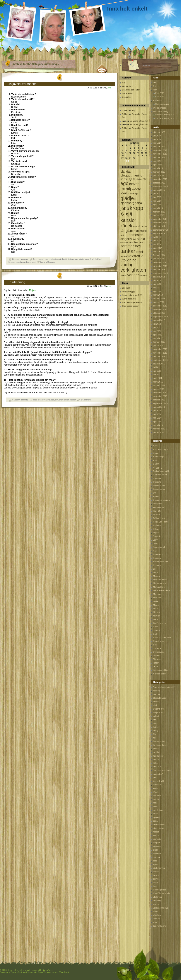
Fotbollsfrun (158, 507)
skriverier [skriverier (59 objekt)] (124, 243)
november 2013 (160, 266)
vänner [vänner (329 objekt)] (133, 275)
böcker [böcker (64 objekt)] (139, 179)
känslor (156, 788)
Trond (156, 667)
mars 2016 (158, 168)
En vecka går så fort (131, 90)
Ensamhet (127, 97)
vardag (156, 904)
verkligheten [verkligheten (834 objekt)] (133, 270)
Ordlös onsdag (160, 108)
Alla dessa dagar (161, 449)
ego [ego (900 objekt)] (124, 183)
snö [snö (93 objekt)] (131, 243)
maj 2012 (157, 331)
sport (155, 864)
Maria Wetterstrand (162, 590)
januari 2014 (159, 259)
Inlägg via (129, 292)
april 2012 (158, 335)
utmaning (24, 259)
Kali (155, 551)
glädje (81, 259)
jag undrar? (158, 774)
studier (156, 872)
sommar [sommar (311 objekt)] (127, 246)
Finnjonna (158, 504)
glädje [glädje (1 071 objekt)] (127, 198)
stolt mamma (159, 868)
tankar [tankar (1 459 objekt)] (128, 251)
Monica (156, 612)
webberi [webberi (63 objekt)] (143, 275)
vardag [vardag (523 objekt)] (127, 265)
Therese (157, 659)
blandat (156, 694)
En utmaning (16, 282)
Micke (156, 601)
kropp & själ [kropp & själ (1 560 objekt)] (132, 211)
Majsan (32, 290)
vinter (156, 911)
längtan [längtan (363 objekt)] (127, 231)
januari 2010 (159, 432)
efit (154, 720)
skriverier (59, 400)
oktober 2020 (159, 132)
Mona (156, 609)
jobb (155, 777)
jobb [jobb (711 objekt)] (125, 208)
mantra (156, 799)
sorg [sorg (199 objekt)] (137, 246)
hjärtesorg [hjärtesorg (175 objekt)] (127, 203)
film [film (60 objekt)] (133, 190)
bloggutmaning (44, 259)
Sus (155, 645)
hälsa (156, 763)
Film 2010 (160, 97)
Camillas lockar (160, 475)
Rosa (156, 627)
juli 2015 (157, 194)
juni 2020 (157, 139)
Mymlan (157, 616)
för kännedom (159, 745)
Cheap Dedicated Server (22, 972)
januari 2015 (159, 215)
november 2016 (160, 154)
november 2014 (160, 222)
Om (155, 83)
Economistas (159, 489)
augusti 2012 (159, 320)
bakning (157, 691)
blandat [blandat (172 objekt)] (125, 172)
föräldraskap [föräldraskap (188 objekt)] (129, 193)
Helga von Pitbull (161, 522)
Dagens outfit (159, 712)
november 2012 (160, 309)
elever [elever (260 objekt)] (134, 184)
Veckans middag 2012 (165, 115)
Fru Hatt (157, 511)
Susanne (157, 648)
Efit (155, 86)
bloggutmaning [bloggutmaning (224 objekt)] (131, 175)
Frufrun (156, 515)
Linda (156, 572)
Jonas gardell (159, 547)
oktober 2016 (159, 157)
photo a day (158, 828)
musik (156, 814)
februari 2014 (159, 255)
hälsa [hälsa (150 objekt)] (138, 203)
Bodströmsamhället (162, 471)
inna (109, 88)
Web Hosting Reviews (132, 302)
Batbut (156, 464)
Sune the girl (159, 641)
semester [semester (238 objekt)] (136, 235)
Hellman (157, 525)
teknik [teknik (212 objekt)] (140, 252)
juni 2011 (157, 371)
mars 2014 (158, 251)
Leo (155, 569)
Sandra (156, 630)
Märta (156, 619)
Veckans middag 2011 (165, 118)
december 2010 (160, 393)
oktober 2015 (159, 183)
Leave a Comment (48, 262)
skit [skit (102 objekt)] (134, 239)
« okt (126, 161)
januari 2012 (159, 346)
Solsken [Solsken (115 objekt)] (138, 242)
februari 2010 (159, 429)
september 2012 (160, 317)
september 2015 (160, 186)
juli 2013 (157, 280)
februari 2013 (159, 299)
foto (155, 738)
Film (155, 90)
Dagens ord (158, 709)
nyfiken (156, 817)
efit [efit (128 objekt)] (145, 179)
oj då (155, 821)
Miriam (156, 605)
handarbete (158, 756)
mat (155, 803)
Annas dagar (159, 457)
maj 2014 (157, 244)
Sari (155, 634)
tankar (23, 262)
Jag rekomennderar (162, 770)
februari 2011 (159, 385)
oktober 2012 (159, 313)
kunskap (157, 785)
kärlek (156, 792)
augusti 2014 (159, 233)
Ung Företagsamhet (162, 893)
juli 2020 (157, 136)
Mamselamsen (160, 583)
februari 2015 (159, 212)
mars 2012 (158, 338)
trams (29, 262)
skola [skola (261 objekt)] (141, 239)
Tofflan (125, 110)
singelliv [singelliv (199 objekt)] (126, 239)
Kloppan (157, 565)
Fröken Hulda (159, 518)
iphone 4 (157, 767)
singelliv (157, 843)
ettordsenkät (56, 259)
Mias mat (157, 598)
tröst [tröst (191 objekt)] (131, 256)
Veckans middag (161, 112)
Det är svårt (127, 93)
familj (64, 259)
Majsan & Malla (160, 580)
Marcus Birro (159, 587)
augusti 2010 (159, 407)
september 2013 (160, 273)
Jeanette (157, 536)
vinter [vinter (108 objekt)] (124, 275)
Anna (156, 453)
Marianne (157, 594)
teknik (156, 879)
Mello (156, 806)
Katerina (157, 558)
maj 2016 (157, 161)
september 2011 (160, 360)
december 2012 (160, 306)
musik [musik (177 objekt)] (144, 231)
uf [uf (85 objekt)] (142, 256)
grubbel (157, 752)
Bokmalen (158, 101)
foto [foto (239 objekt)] (138, 189)
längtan (12, 262)
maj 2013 (157, 288)
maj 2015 (157, 201)
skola (156, 850)
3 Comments (86, 400)
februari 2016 (159, 172)
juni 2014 (157, 241)
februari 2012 (159, 342)
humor (156, 759)
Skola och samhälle (162, 638)
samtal (156, 835)
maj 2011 (157, 374)
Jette (155, 543)
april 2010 (158, 422)
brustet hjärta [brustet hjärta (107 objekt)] (128, 179)
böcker (156, 702)
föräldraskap (73, 259)
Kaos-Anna (158, 554)
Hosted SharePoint (60, 972)
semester (157, 839)
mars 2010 (158, 425)
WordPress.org (129, 299)
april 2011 (158, 378)
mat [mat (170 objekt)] (136, 231)
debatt (156, 716)
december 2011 (160, 349)
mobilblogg (158, 810)
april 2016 (158, 165)
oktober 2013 (159, 270)
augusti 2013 (159, 277)
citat (155, 705)
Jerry (155, 540)
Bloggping (158, 467)
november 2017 (160, 150)
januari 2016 (159, 176)
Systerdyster (159, 652)
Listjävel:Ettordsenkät (23, 84)
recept (156, 832)
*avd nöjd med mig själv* (164, 687)
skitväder (157, 846)
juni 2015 (157, 197)
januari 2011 (159, 389)
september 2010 (160, 403)
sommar (157, 857)
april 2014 (158, 248)
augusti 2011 (159, 364)
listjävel (99, 259)
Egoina (156, 496)
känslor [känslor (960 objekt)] (128, 220)
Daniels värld (159, 486)
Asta (155, 460)
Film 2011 (160, 93)
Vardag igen (128, 86)
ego (53, 400)
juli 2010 (157, 411)
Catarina (157, 478)
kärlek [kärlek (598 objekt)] (126, 226)
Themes (157, 656)
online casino (159, 825)
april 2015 (158, 204)
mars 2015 (158, 208)
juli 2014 (157, 237)
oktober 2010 (159, 400)
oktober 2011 (159, 356)
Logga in (126, 288)
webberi (73, 400)
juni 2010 (157, 414)
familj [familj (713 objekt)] (126, 189)
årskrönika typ (159, 926)
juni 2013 (157, 284)
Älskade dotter (160, 674)
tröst (34, 262)
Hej (124, 83)
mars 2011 (158, 382)
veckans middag (160, 908)
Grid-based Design (131, 306)
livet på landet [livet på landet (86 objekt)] (140, 226)
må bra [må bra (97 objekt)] (124, 235)
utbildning (157, 897)
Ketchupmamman (161, 561)
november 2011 (160, 353)
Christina (157, 482)
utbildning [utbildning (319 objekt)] (128, 260)
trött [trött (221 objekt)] (137, 256)
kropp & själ (90, 259)
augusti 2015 (159, 190)
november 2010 (160, 396)
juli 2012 (157, 324)
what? (156, 922)
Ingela (156, 533)
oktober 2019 (159, 147)
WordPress (48, 970)
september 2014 (160, 230)
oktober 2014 (159, 226)
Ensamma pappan (161, 500)
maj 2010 (157, 418)
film (155, 734)
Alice (155, 446)
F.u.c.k (156, 727)
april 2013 (158, 291)
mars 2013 (158, 295)
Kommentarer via (132, 295)
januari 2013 (159, 302)
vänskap (157, 915)
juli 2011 (157, 367)
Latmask (157, 796)
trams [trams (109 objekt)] (124, 256)
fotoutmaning (159, 741)
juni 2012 (157, 328)
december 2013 (160, 262)
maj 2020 (157, 143)
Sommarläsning (162, 104)
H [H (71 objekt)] (135, 199)
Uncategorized (160, 890)
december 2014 (160, 219)
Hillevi (156, 529)
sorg (17, 262)
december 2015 (160, 179)
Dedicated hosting (42, 972)
